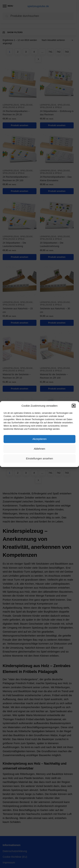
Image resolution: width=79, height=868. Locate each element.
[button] (74, 406)
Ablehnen (39, 449)
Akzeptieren (39, 439)
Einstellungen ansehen (39, 458)
